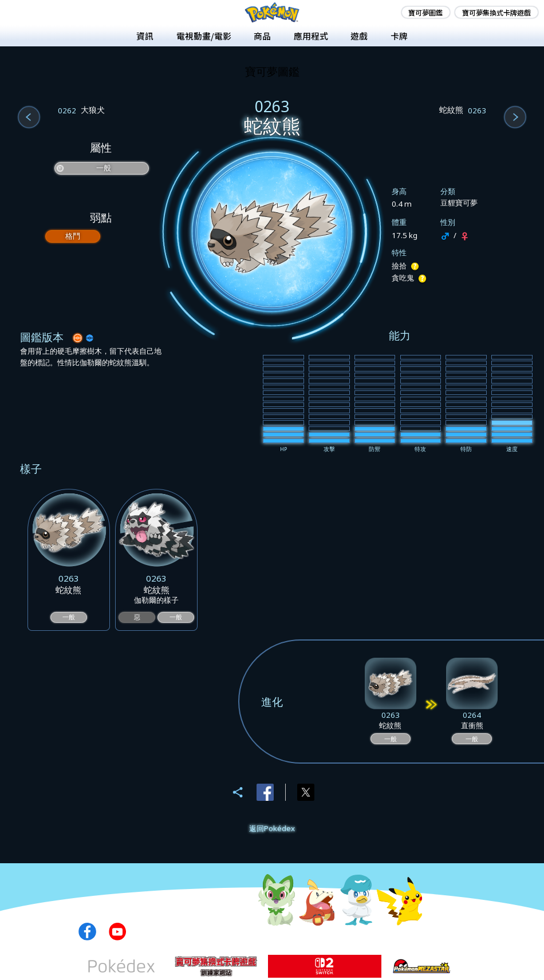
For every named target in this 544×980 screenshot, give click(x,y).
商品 (262, 36)
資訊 (145, 36)
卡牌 (399, 36)
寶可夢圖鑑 (425, 12)
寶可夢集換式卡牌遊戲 (496, 12)
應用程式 (311, 36)
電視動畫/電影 (204, 36)
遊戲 (359, 36)
